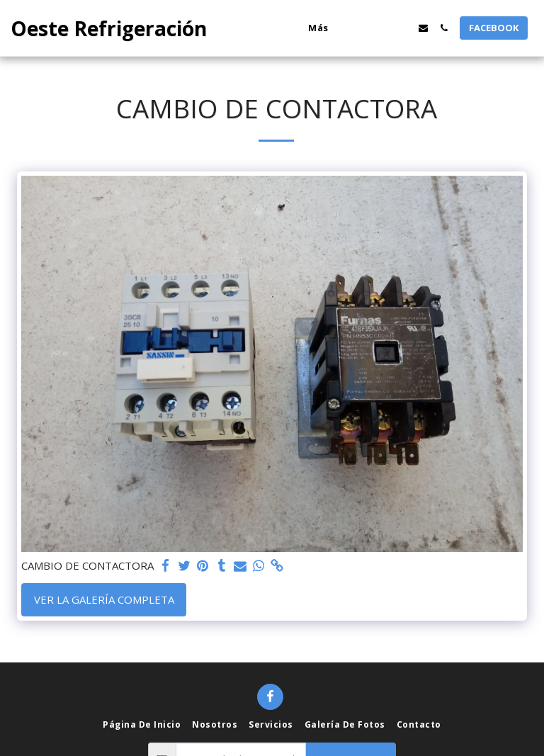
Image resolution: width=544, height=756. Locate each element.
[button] (362, 28)
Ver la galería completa (104, 599)
